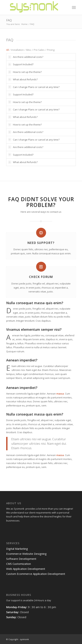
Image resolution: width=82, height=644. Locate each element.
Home (24, 24)
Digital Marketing (17, 549)
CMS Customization (19, 564)
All (7, 50)
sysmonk (24, 639)
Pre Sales (39, 50)
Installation (18, 50)
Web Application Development (26, 569)
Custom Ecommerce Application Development (36, 574)
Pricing (51, 50)
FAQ (9, 20)
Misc (29, 50)
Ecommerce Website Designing (26, 554)
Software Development (21, 559)
